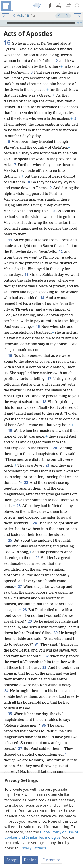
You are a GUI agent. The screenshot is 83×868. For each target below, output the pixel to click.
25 (10, 540)
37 (20, 748)
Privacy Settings (33, 848)
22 (26, 483)
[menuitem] (7, 6)
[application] (41, 23)
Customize (51, 860)
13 (26, 275)
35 (10, 714)
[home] (7, 6)
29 (30, 621)
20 (55, 448)
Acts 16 (21, 16)
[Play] (3, 23)
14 (42, 298)
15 (38, 327)
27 (20, 587)
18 (44, 402)
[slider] (41, 23)
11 (10, 240)
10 (53, 211)
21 (47, 465)
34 (6, 691)
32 (47, 656)
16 (10, 355)
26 (37, 558)
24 (35, 523)
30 (55, 633)
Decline (30, 860)
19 (10, 431)
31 (37, 644)
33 (44, 668)
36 (44, 725)
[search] (77, 6)
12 (61, 251)
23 (18, 506)
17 (49, 379)
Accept (12, 860)
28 (25, 610)
